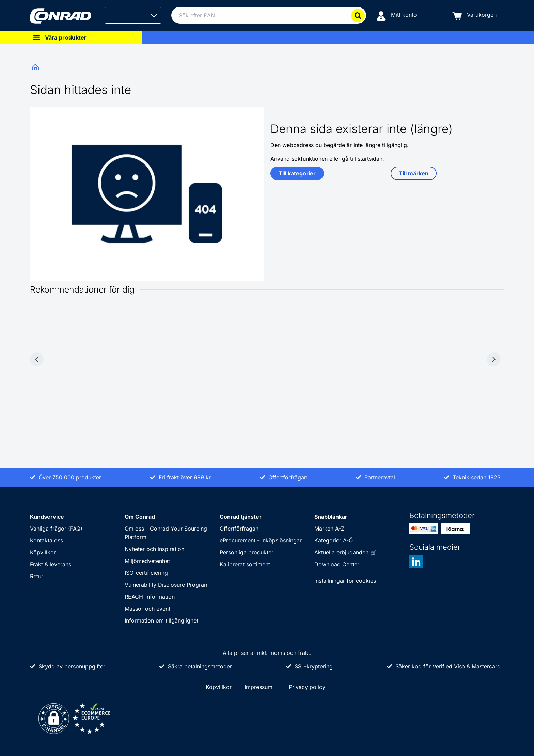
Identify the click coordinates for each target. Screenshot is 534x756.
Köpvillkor (43, 552)
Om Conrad (140, 517)
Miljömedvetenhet (147, 561)
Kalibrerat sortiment (245, 564)
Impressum (258, 687)
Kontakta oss (46, 540)
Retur (37, 576)
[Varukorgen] (474, 15)
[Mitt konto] (397, 15)
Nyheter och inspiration (154, 549)
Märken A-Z (329, 529)
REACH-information (150, 597)
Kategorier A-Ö (334, 540)
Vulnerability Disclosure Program (167, 585)
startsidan (370, 159)
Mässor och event (147, 609)
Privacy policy (307, 687)
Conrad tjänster (241, 517)
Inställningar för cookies (345, 581)
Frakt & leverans (51, 564)
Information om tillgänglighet (161, 620)
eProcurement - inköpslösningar (261, 540)
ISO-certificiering (146, 573)
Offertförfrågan (239, 529)
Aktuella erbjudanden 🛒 (346, 552)
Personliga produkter (247, 552)
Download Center (337, 564)
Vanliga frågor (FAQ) (56, 529)
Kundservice (47, 517)
